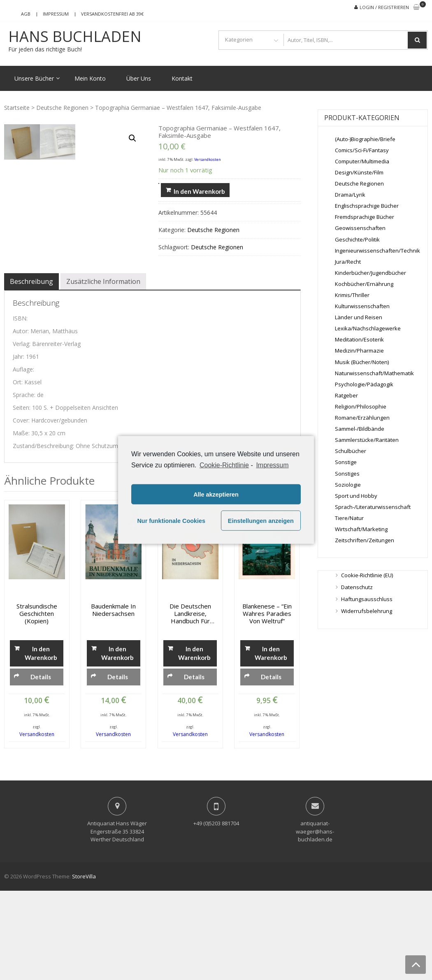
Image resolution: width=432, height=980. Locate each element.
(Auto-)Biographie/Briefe (365, 139)
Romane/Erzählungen (362, 418)
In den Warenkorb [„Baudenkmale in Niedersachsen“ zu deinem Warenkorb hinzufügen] (117, 742)
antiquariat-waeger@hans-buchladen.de (315, 921)
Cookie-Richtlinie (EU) (367, 575)
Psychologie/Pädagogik (364, 384)
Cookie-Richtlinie (224, 465)
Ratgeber (346, 395)
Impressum (56, 14)
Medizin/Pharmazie (359, 351)
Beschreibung (31, 371)
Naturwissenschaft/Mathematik (374, 373)
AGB (26, 14)
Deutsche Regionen (62, 108)
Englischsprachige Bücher (367, 206)
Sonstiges (347, 474)
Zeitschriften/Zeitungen (365, 540)
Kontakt (182, 78)
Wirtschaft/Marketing (361, 529)
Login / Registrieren (384, 7)
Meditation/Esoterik (359, 339)
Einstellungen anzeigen (261, 521)
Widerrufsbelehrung (367, 611)
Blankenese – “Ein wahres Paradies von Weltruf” (267, 703)
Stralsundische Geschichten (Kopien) (37, 703)
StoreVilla (84, 966)
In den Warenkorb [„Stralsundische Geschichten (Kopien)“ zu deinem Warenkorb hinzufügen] (41, 742)
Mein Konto (90, 78)
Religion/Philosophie (361, 406)
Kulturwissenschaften (362, 306)
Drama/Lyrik (350, 195)
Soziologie (348, 485)
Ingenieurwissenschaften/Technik (377, 251)
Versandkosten (208, 159)
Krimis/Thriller (352, 295)
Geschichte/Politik (357, 239)
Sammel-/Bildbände (360, 429)
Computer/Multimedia (362, 161)
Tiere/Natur (349, 518)
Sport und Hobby (356, 496)
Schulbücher (351, 451)
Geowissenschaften (360, 228)
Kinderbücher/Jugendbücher (370, 273)
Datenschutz (357, 587)
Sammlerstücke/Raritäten (367, 440)
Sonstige (346, 462)
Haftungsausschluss (367, 599)
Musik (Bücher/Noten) (362, 362)
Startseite (17, 108)
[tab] (31, 371)
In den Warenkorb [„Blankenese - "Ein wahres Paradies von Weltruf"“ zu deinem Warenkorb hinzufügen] (271, 742)
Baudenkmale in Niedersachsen (113, 699)
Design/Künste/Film (359, 172)
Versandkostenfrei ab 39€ (112, 14)
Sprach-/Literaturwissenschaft (373, 507)
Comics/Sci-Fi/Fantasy (362, 150)
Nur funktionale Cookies (171, 521)
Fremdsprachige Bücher (365, 217)
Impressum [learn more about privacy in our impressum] (272, 465)
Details (41, 766)
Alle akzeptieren (216, 495)
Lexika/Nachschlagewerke (368, 328)
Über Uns (139, 78)
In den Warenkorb (199, 191)
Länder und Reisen (359, 317)
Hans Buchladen (75, 37)
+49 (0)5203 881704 (216, 913)
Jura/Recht (348, 262)
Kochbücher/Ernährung (364, 284)
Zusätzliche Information (103, 371)
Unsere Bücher (34, 78)
